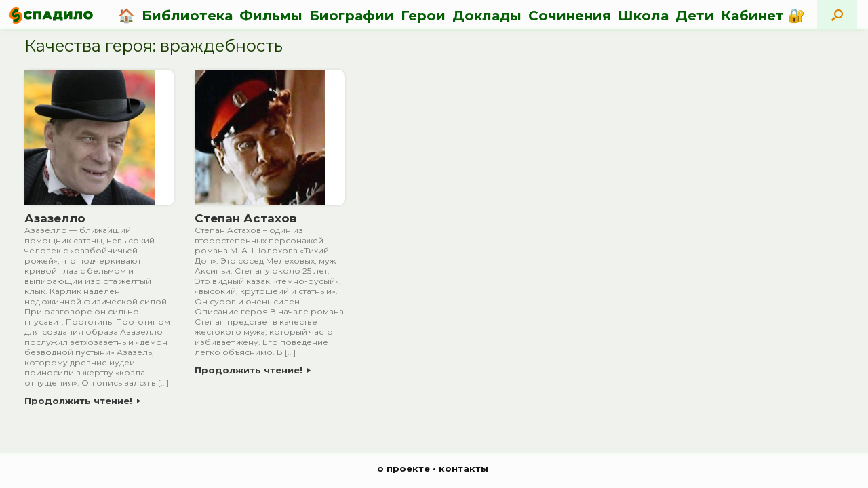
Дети (695, 16)
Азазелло (55, 218)
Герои (423, 16)
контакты (463, 468)
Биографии (352, 16)
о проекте (403, 468)
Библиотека (187, 16)
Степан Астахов (245, 218)
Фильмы (271, 16)
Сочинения (570, 16)
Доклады (487, 16)
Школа (643, 16)
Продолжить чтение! (82, 401)
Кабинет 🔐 (763, 16)
